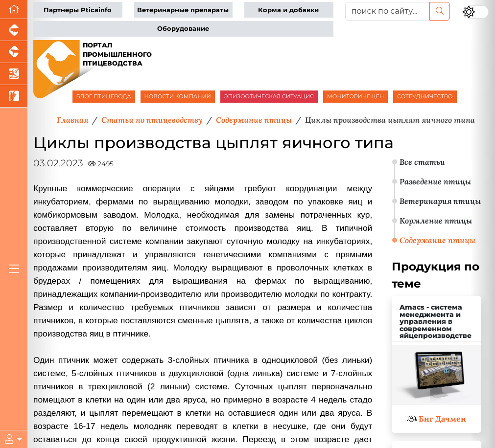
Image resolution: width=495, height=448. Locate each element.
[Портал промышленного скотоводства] (14, 52)
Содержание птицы (437, 240)
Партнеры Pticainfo (78, 10)
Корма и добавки (288, 10)
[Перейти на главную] (14, 10)
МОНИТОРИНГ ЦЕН (355, 96)
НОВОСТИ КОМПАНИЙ (178, 96)
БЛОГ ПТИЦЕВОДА (104, 96)
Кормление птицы (436, 221)
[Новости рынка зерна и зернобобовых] (14, 96)
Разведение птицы (435, 181)
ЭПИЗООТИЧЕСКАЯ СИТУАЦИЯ (269, 96)
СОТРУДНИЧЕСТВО (425, 96)
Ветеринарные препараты (183, 10)
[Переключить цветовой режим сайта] (475, 12)
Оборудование (183, 29)
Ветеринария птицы (440, 201)
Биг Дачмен (442, 419)
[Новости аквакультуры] (14, 74)
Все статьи (422, 162)
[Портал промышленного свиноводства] (14, 30)
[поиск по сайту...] (388, 11)
